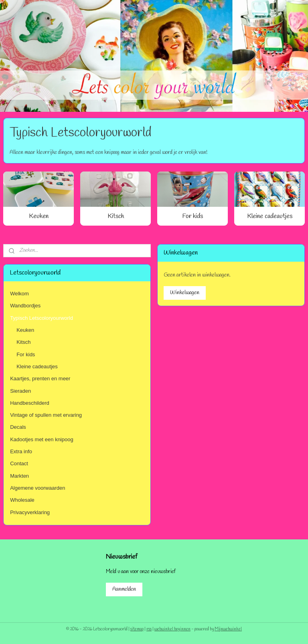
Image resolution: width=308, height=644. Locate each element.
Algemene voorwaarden (37, 488)
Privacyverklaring (30, 512)
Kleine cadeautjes (270, 216)
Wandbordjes (25, 306)
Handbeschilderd (30, 403)
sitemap (137, 629)
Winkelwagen (185, 293)
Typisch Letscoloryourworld (42, 318)
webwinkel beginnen (172, 629)
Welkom (19, 294)
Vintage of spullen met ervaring (46, 415)
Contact (19, 463)
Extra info (21, 451)
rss (149, 629)
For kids (193, 216)
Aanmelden (124, 589)
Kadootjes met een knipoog (42, 439)
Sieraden (20, 391)
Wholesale (22, 500)
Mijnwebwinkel (228, 629)
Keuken (39, 216)
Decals (18, 427)
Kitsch (116, 216)
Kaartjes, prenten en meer (40, 379)
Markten (19, 476)
